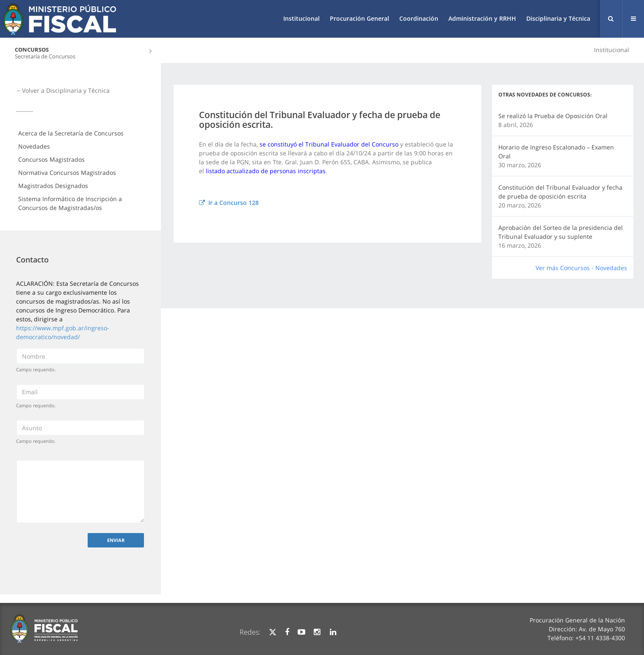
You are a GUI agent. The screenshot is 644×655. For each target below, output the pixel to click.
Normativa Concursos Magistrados (67, 173)
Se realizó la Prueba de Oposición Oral (553, 116)
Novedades (34, 146)
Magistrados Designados (53, 186)
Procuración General (359, 18)
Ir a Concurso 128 (229, 203)
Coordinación (419, 18)
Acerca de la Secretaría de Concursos (71, 133)
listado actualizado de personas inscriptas (266, 171)
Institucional (301, 18)
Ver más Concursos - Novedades (581, 268)
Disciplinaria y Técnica (558, 18)
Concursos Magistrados (51, 159)
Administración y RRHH (482, 18)
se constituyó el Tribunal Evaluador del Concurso (329, 144)
